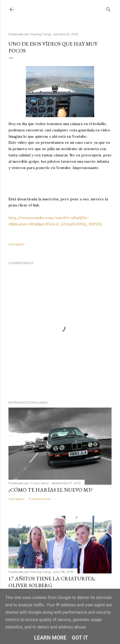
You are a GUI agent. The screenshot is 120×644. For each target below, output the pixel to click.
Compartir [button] (17, 244)
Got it (80, 638)
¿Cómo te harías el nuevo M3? (51, 490)
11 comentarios (40, 499)
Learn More (50, 638)
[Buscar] (108, 8)
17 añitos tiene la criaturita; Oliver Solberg (52, 582)
